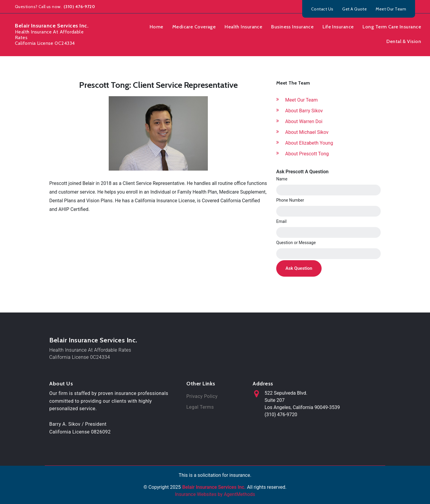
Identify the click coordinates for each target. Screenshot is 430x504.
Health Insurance (243, 27)
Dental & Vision (404, 41)
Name (282, 179)
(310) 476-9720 (79, 7)
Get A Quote (354, 9)
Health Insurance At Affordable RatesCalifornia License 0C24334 (90, 354)
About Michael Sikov (307, 132)
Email (281, 221)
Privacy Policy (202, 396)
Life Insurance (338, 27)
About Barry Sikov (304, 111)
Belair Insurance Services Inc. (93, 340)
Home (156, 27)
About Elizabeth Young (309, 143)
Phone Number (290, 200)
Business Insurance (292, 27)
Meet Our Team (391, 9)
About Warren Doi (304, 121)
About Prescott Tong (307, 154)
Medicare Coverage (194, 27)
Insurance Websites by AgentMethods (215, 494)
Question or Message (296, 243)
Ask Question (299, 268)
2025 (175, 487)
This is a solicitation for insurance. (215, 475)
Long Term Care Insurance (392, 27)
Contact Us (322, 9)
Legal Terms (200, 407)
